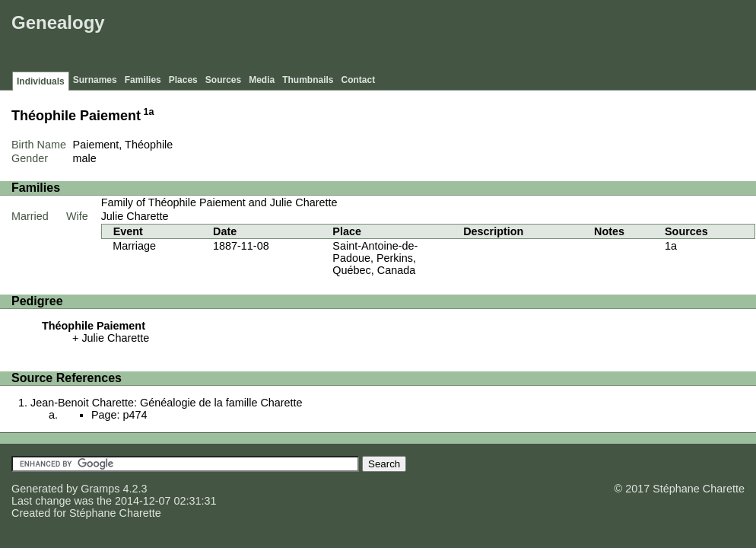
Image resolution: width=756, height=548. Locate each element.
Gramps (100, 489)
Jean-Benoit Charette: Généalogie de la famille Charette (167, 403)
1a (149, 112)
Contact (359, 80)
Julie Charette (135, 216)
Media (262, 80)
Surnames (95, 80)
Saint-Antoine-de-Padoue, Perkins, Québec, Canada (375, 258)
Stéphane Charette (115, 513)
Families (143, 80)
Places (183, 80)
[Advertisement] (475, 38)
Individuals (41, 81)
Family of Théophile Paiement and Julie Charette (219, 202)
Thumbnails (308, 80)
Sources (223, 80)
